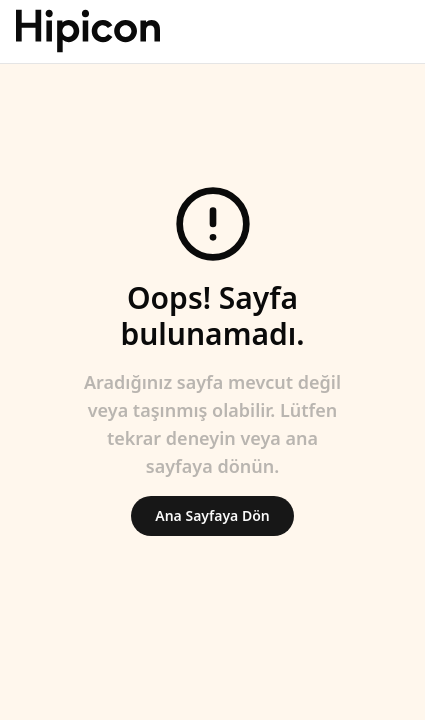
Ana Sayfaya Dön (212, 515)
